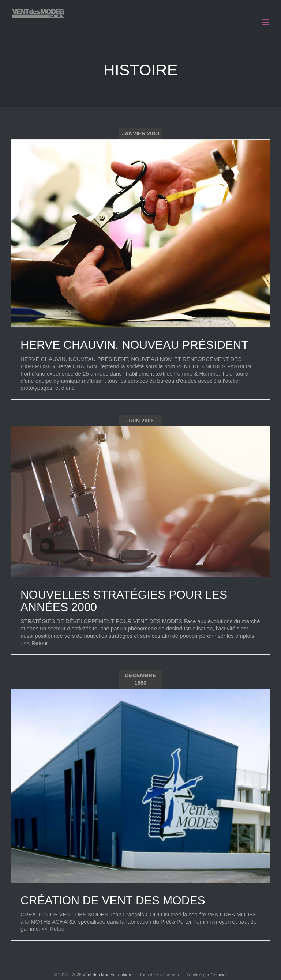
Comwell (219, 975)
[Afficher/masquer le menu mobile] (266, 22)
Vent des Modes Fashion (106, 975)
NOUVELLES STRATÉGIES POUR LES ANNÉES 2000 (124, 601)
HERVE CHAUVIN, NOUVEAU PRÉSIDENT (134, 345)
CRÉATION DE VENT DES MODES (113, 900)
